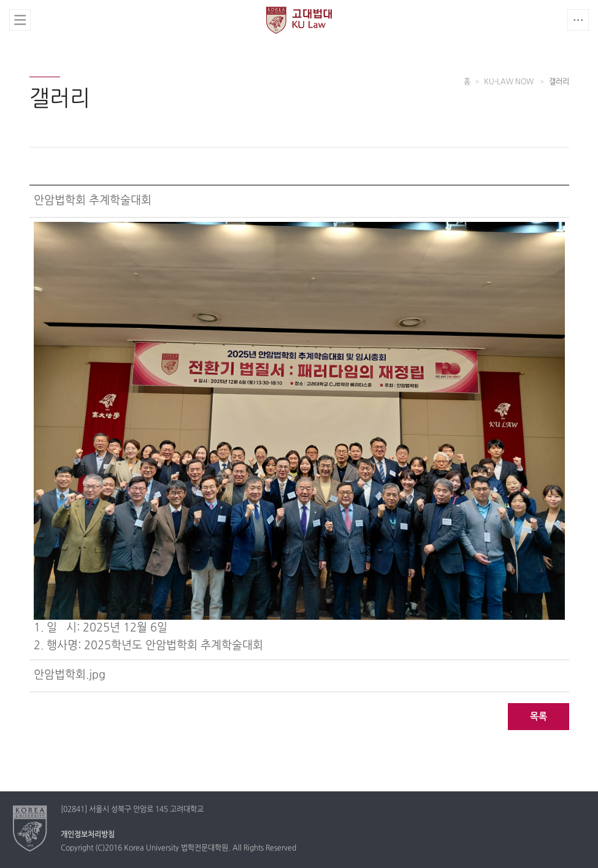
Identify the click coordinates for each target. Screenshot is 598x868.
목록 (539, 717)
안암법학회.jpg (70, 675)
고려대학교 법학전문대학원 (299, 20)
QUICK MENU (578, 20)
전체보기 (20, 20)
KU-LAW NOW (510, 82)
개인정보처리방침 (88, 835)
